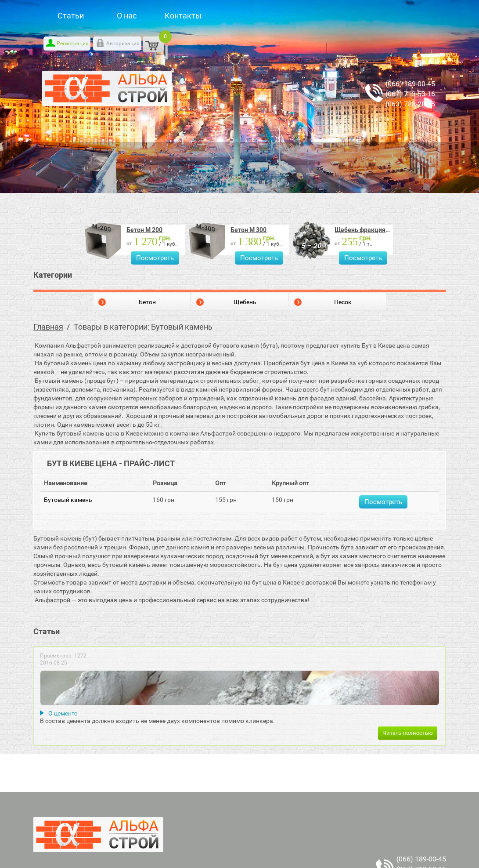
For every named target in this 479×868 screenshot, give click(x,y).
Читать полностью (408, 733)
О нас (127, 16)
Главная (48, 327)
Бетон (147, 302)
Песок (343, 302)
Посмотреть (155, 258)
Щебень (245, 302)
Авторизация (123, 44)
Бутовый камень (68, 500)
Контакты (183, 16)
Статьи (71, 16)
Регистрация (73, 44)
